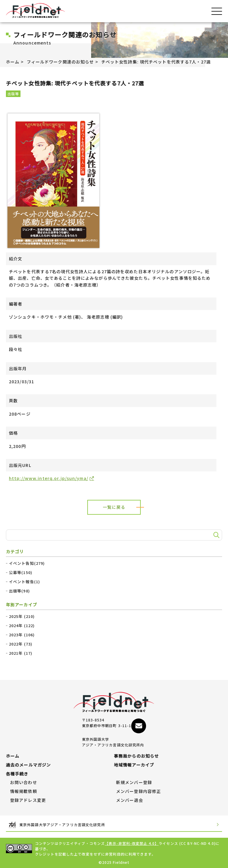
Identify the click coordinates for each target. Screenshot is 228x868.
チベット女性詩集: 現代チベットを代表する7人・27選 (156, 62)
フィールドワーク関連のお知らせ (60, 62)
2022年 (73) (21, 644)
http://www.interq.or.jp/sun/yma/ (49, 478)
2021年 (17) (21, 653)
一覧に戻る (114, 507)
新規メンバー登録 (134, 783)
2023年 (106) (22, 635)
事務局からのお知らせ (136, 756)
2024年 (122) (22, 626)
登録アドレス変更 (28, 800)
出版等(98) (19, 591)
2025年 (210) (22, 616)
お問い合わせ (24, 783)
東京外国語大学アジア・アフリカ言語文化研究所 (114, 825)
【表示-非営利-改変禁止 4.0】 (132, 843)
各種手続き (17, 774)
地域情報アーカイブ (134, 765)
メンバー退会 (130, 800)
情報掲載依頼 (24, 791)
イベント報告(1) (24, 582)
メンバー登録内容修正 (138, 791)
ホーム (13, 62)
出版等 (13, 94)
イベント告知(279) (27, 563)
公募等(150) (21, 573)
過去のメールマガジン (28, 765)
